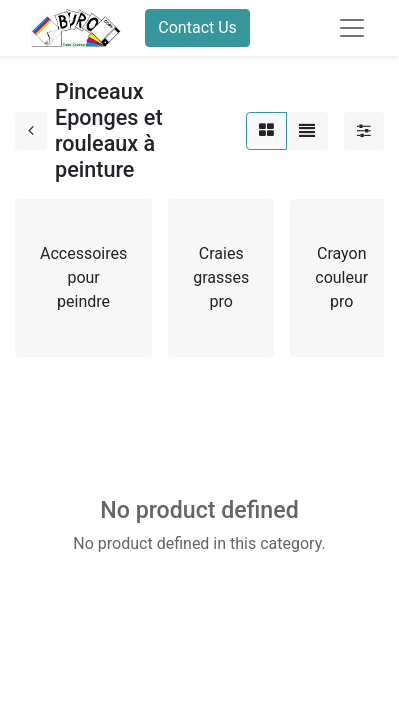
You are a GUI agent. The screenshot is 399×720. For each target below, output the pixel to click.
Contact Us (197, 27)
